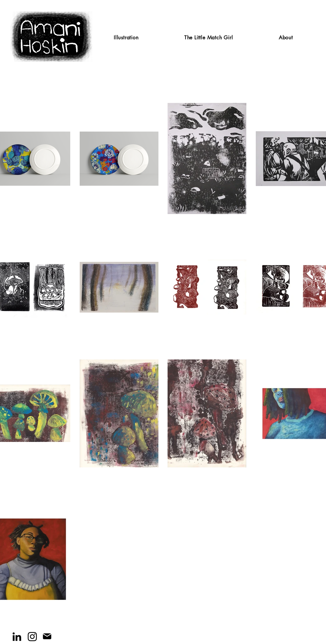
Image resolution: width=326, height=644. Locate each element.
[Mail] (47, 636)
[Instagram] (32, 637)
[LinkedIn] (17, 637)
